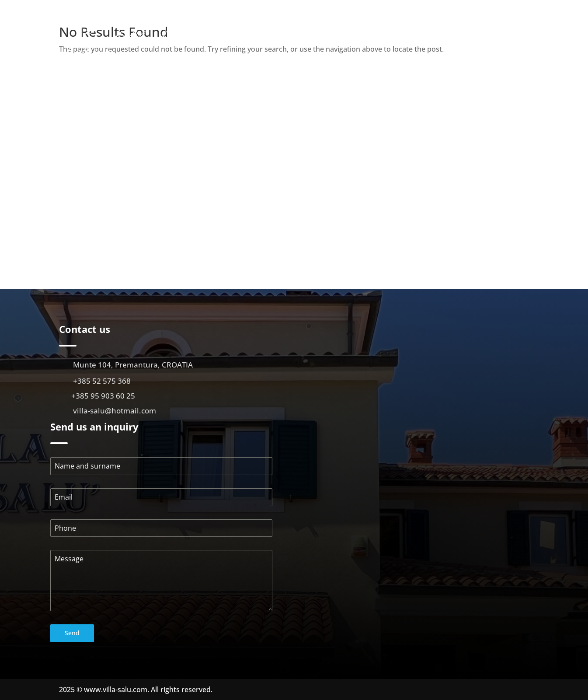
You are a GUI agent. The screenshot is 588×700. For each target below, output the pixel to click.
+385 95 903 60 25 (103, 396)
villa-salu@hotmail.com (115, 411)
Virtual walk (471, 36)
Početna (303, 36)
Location (515, 36)
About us (339, 36)
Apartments (381, 36)
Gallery (430, 36)
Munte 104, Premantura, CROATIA (133, 365)
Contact (516, 49)
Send (72, 633)
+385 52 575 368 (102, 381)
